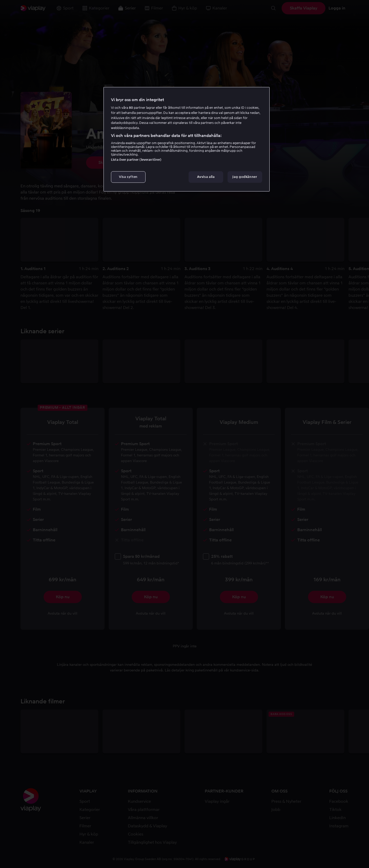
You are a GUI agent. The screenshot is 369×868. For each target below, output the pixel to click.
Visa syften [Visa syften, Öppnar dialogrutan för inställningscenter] (128, 177)
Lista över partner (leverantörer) (136, 160)
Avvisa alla (206, 177)
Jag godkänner (245, 177)
